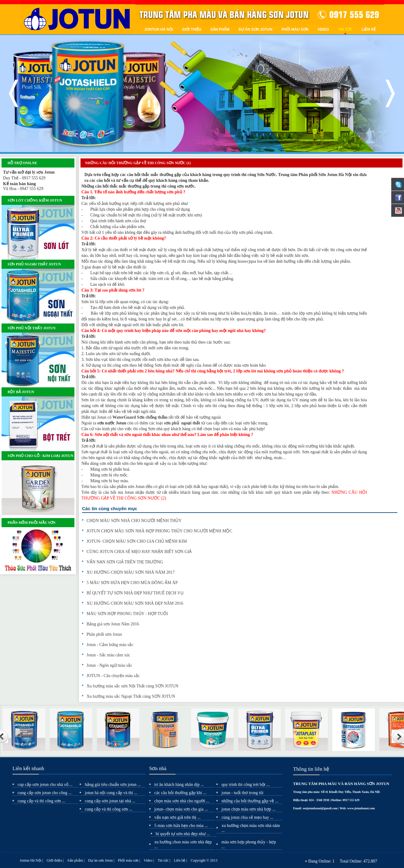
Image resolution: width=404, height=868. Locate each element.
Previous (14, 93)
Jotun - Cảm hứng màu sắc (110, 645)
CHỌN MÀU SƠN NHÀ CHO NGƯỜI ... (182, 801)
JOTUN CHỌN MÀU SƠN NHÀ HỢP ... (248, 809)
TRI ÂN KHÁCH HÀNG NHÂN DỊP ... (179, 785)
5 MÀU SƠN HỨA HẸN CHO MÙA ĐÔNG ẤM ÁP (132, 583)
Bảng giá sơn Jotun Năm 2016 (113, 624)
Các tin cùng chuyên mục (110, 508)
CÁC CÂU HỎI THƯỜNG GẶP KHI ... (180, 793)
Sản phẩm (220, 29)
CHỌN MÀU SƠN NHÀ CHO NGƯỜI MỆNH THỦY (134, 521)
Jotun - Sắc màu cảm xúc (108, 655)
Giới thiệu (192, 29)
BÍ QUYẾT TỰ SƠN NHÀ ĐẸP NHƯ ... (183, 834)
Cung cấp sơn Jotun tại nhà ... (110, 801)
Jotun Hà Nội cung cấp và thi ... (111, 793)
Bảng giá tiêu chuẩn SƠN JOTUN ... (113, 785)
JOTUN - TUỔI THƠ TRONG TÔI (242, 793)
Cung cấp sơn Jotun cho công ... (45, 793)
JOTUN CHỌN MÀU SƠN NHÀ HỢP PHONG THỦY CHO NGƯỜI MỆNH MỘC (159, 531)
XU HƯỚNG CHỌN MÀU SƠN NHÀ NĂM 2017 (131, 572)
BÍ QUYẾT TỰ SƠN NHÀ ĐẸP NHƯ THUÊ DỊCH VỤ (135, 593)
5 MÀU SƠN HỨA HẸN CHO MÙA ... (181, 826)
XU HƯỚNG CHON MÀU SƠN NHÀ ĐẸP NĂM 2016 (135, 603)
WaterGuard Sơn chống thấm (140, 417)
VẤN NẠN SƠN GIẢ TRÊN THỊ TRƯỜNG (125, 562)
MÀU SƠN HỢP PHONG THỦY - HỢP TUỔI (127, 614)
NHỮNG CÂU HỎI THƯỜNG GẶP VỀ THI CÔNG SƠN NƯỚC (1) (138, 163)
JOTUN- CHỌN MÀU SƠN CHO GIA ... (181, 809)
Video (323, 29)
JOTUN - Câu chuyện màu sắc (113, 676)
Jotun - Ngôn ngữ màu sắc (109, 665)
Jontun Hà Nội (159, 29)
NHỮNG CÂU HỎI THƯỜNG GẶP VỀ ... (250, 801)
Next (390, 93)
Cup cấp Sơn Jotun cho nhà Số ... (45, 785)
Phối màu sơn (295, 29)
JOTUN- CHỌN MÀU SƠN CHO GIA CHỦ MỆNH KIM (137, 541)
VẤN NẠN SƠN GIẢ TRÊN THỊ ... (178, 817)
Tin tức (345, 29)
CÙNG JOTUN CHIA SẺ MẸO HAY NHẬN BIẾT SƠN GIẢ (139, 552)
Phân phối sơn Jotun (104, 634)
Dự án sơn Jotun (255, 29)
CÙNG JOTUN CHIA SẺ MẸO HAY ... (247, 817)
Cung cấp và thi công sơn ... (41, 801)
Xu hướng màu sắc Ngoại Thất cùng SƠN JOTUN (131, 696)
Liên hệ (368, 29)
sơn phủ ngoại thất (182, 423)
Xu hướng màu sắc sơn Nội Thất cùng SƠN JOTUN (132, 686)
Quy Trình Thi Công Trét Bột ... (245, 785)
